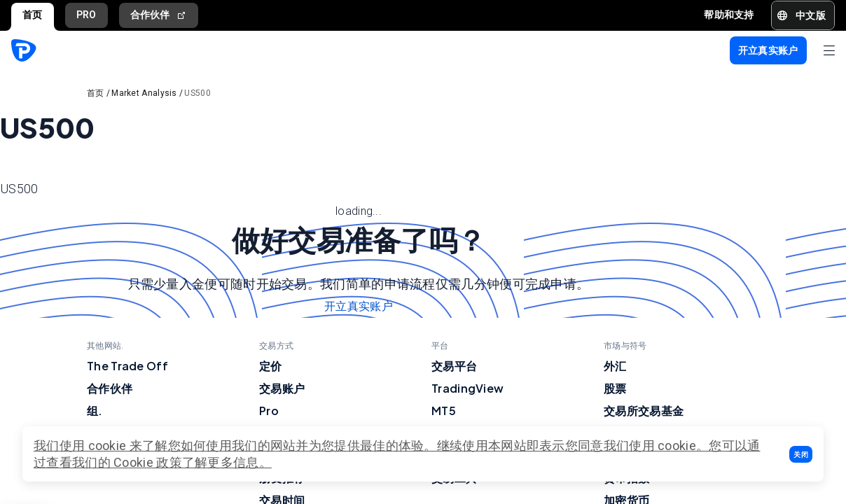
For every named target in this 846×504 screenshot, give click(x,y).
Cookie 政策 (148, 462)
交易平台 (454, 366)
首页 (33, 15)
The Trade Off (127, 366)
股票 (615, 388)
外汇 (615, 366)
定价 (271, 366)
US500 (197, 93)
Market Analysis (144, 93)
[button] (801, 454)
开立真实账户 (359, 306)
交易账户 (282, 388)
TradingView (467, 388)
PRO (86, 15)
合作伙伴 (159, 15)
